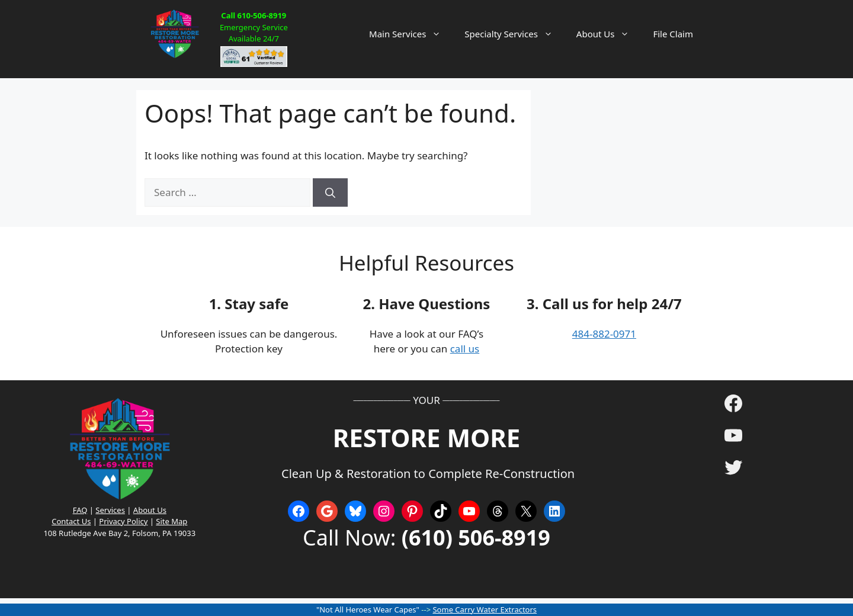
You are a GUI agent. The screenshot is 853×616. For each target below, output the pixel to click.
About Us (609, 34)
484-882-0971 (604, 334)
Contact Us (71, 521)
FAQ (80, 510)
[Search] (330, 192)
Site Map (171, 521)
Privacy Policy (123, 521)
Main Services (411, 34)
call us (465, 349)
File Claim (673, 34)
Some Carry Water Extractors (485, 609)
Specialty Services (514, 34)
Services (110, 510)
